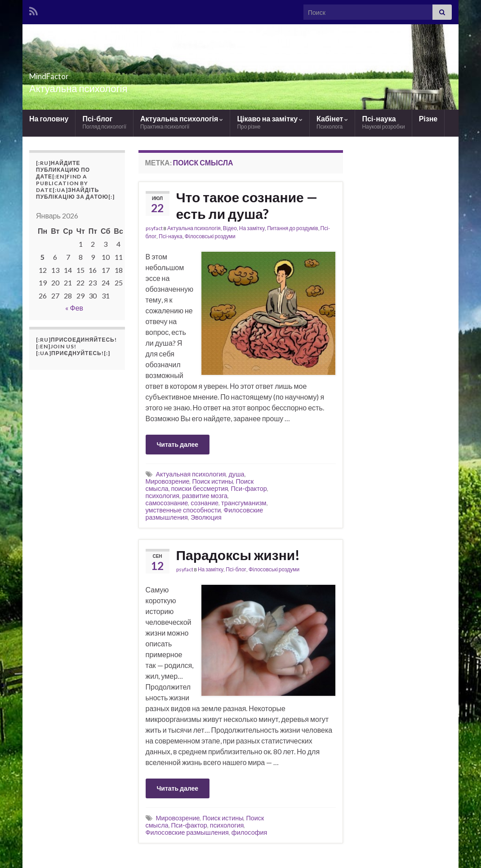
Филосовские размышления (187, 832)
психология (163, 496)
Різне (428, 118)
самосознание (167, 503)
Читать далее (178, 444)
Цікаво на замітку (270, 122)
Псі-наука (383, 122)
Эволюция (206, 517)
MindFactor (64, 73)
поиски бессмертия (200, 488)
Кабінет (332, 122)
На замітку (252, 228)
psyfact (154, 228)
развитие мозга (205, 496)
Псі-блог (104, 122)
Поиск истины (212, 481)
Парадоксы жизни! (238, 555)
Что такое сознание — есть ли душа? (247, 205)
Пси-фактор (249, 488)
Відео (230, 228)
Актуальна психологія (182, 122)
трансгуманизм (244, 503)
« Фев (74, 308)
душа (236, 474)
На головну (49, 118)
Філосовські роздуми (210, 236)
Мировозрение (168, 481)
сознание (205, 503)
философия (249, 832)
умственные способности (183, 510)
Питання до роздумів (292, 228)
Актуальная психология (191, 474)
